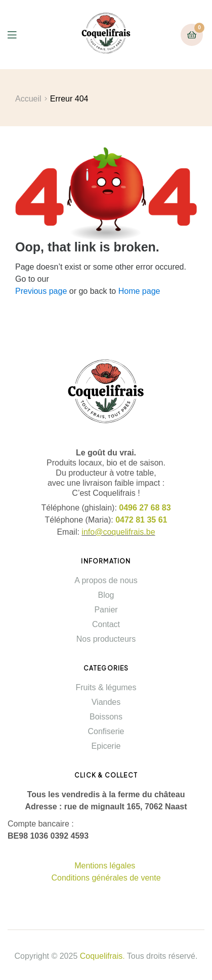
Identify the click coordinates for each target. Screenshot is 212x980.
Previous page (41, 291)
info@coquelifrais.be (118, 532)
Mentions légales (106, 866)
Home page (139, 291)
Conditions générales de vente (106, 878)
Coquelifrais (101, 956)
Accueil (28, 99)
